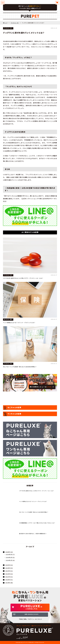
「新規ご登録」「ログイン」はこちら (30, 619)
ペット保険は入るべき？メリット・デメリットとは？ (19, 323)
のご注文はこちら (32, 607)
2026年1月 (9, 560)
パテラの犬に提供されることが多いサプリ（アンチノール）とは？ (23, 278)
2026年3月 (9, 554)
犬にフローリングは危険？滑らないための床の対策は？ (20, 367)
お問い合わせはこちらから (32, 614)
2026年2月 (9, 557)
